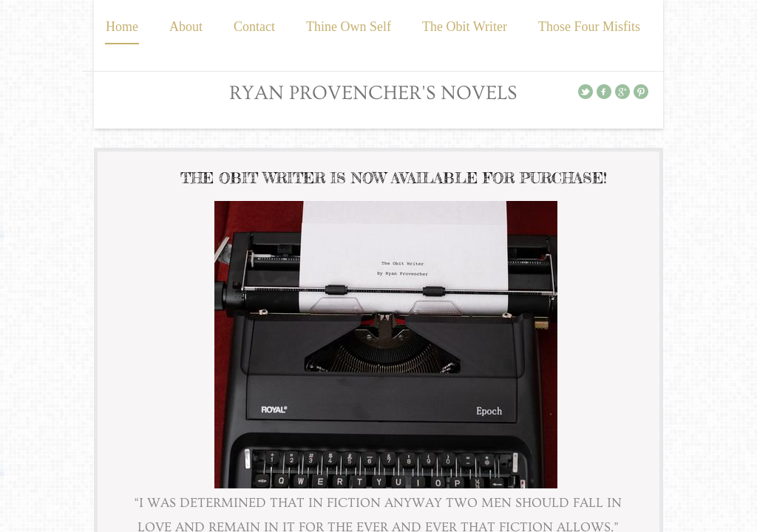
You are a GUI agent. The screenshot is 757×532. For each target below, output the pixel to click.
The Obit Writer (465, 27)
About (186, 27)
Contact (254, 27)
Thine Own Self (349, 27)
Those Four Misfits (589, 27)
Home (122, 27)
